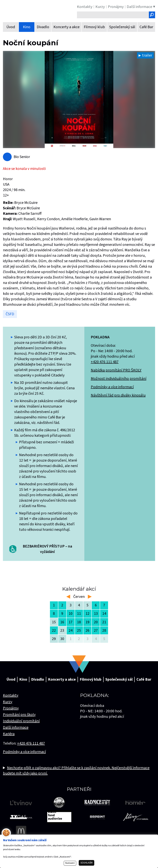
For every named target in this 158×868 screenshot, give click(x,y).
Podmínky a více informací (112, 387)
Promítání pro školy (19, 715)
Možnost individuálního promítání (119, 379)
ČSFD (10, 314)
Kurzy (8, 702)
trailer (147, 55)
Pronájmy (11, 708)
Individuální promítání (21, 721)
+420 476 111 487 (105, 362)
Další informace (16, 727)
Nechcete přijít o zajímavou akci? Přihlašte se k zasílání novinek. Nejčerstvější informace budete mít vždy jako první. (76, 771)
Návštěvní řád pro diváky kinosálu (118, 395)
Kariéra (9, 734)
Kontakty (11, 695)
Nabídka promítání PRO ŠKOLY (116, 370)
